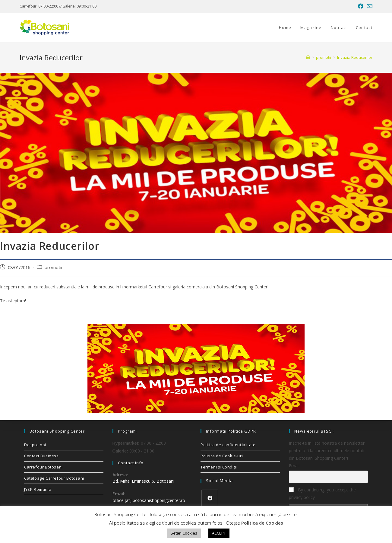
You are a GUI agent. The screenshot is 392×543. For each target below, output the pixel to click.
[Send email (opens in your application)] (369, 6)
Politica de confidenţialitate (228, 445)
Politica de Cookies (262, 523)
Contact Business (41, 456)
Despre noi (35, 445)
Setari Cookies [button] (184, 533)
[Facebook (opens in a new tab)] (361, 6)
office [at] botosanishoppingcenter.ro (149, 500)
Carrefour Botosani (43, 467)
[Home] (308, 57)
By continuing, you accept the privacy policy (322, 494)
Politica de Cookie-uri (222, 456)
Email (294, 466)
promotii (53, 267)
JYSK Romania (38, 489)
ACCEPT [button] (219, 533)
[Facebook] (210, 498)
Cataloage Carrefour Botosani (54, 478)
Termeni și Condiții (219, 467)
